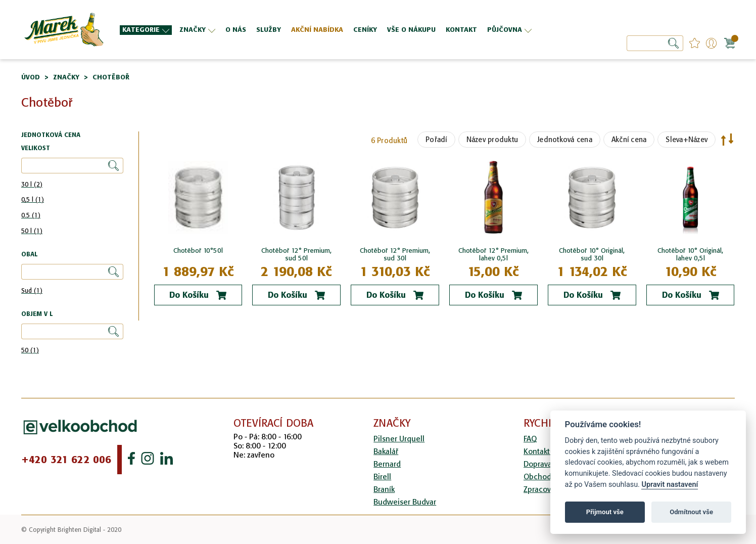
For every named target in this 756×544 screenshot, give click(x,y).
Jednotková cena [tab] (51, 135)
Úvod (31, 77)
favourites (695, 43)
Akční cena (629, 140)
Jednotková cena (565, 140)
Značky (66, 77)
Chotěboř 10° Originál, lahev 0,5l (690, 254)
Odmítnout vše (691, 512)
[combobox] (655, 43)
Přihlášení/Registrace (711, 43)
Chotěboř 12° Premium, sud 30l (395, 254)
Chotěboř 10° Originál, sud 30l (592, 254)
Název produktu (492, 140)
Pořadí (436, 140)
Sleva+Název (687, 140)
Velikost (36, 148)
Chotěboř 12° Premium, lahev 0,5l (493, 254)
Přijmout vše (605, 512)
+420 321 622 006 (66, 460)
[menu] (335, 30)
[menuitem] (146, 30)
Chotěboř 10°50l (198, 251)
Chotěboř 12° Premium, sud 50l (296, 254)
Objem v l (37, 314)
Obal (29, 255)
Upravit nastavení (670, 485)
